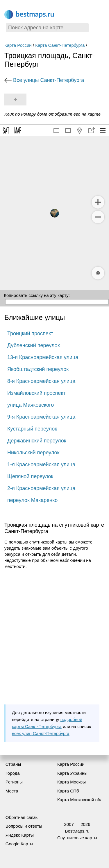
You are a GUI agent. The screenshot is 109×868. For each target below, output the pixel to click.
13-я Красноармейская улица (43, 357)
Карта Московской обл (80, 800)
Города (13, 773)
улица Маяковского (31, 405)
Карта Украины (72, 773)
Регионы (14, 782)
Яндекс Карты (20, 835)
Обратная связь (22, 817)
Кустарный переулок (32, 429)
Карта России (18, 45)
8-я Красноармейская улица (41, 381)
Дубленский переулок (34, 345)
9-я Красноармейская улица (41, 417)
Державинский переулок (37, 441)
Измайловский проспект (36, 393)
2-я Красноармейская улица (41, 488)
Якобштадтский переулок (38, 369)
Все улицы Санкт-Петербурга (49, 80)
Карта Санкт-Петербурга (60, 45)
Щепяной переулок (30, 476)
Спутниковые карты (77, 838)
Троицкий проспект (30, 333)
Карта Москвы (72, 782)
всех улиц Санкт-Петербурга (41, 733)
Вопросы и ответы (24, 826)
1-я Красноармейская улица (41, 465)
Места (12, 791)
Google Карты (19, 844)
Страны (13, 764)
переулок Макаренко (32, 500)
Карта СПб (68, 791)
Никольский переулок (33, 453)
